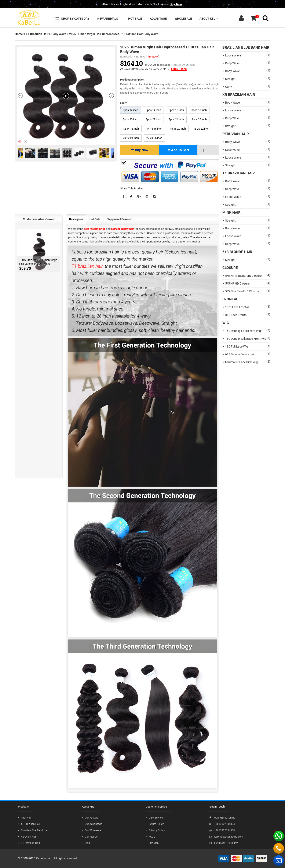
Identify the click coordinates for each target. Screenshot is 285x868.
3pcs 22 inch (153, 119)
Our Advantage (92, 824)
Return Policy (155, 824)
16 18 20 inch (178, 129)
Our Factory (90, 818)
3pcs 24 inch (176, 119)
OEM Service (154, 818)
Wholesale (183, 19)
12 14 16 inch (131, 129)
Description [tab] (76, 219)
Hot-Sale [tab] (95, 219)
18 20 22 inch (201, 129)
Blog (86, 843)
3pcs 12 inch (131, 110)
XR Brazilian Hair (29, 824)
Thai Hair (25, 818)
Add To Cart (178, 150)
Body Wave (59, 34)
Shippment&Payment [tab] (119, 219)
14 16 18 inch (154, 129)
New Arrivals (109, 19)
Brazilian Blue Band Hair (33, 830)
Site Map (152, 843)
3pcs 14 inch (153, 110)
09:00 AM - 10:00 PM (224, 843)
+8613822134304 (222, 824)
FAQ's (150, 837)
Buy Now (176, 4)
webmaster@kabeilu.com (226, 837)
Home (19, 34)
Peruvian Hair (27, 837)
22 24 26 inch (154, 138)
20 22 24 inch (131, 138)
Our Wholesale (92, 830)
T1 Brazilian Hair (37, 34)
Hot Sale (135, 19)
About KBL (209, 19)
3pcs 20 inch (131, 119)
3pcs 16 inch (176, 110)
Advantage (158, 19)
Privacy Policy (155, 830)
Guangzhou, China (222, 818)
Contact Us (90, 837)
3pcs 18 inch (199, 110)
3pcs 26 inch (199, 119)
